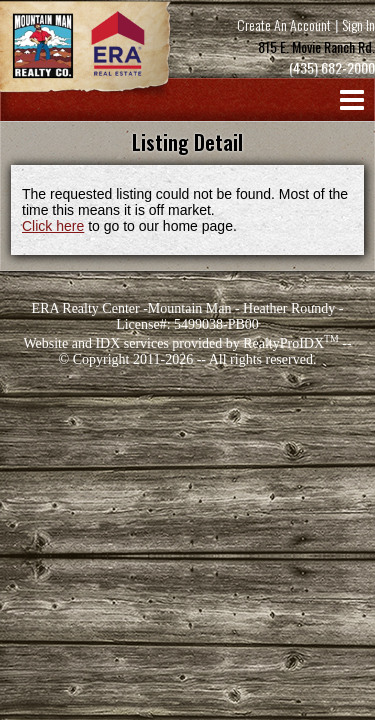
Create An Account (284, 24)
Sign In (358, 24)
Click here (53, 226)
